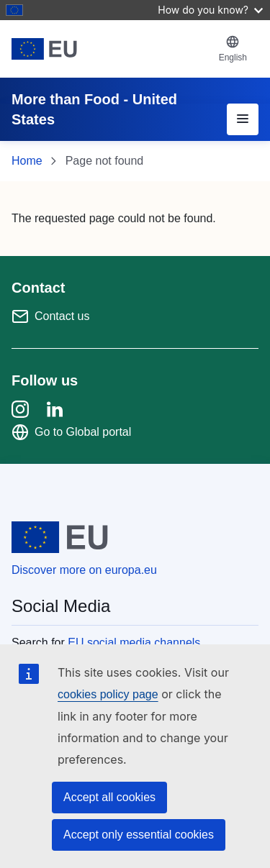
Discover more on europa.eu (84, 570)
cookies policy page (108, 694)
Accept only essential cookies (139, 835)
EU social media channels (134, 643)
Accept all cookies (109, 797)
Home (27, 161)
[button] (233, 49)
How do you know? (210, 10)
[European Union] (109, 49)
